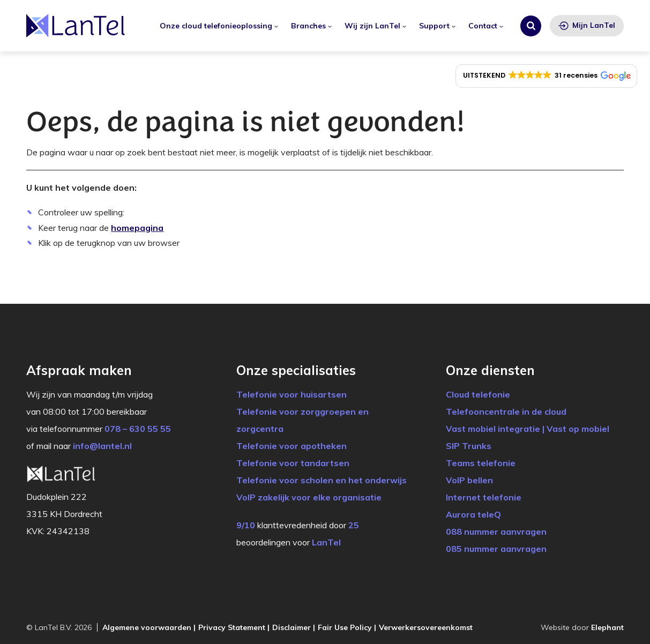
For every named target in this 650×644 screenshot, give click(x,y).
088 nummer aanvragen (496, 531)
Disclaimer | (294, 627)
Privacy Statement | (234, 627)
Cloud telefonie (478, 394)
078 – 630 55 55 (138, 429)
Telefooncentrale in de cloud (506, 411)
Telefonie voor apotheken (292, 446)
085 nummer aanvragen (496, 549)
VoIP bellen (469, 480)
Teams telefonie (481, 463)
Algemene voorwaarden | (149, 627)
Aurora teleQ (473, 514)
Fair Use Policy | (347, 627)
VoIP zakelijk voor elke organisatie (309, 497)
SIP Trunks (469, 446)
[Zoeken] (531, 26)
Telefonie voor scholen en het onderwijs (322, 480)
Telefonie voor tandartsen (293, 463)
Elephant (607, 627)
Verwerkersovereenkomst (426, 627)
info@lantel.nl (102, 446)
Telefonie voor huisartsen (292, 394)
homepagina (137, 228)
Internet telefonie (484, 497)
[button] (546, 76)
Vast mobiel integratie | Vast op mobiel (528, 429)
